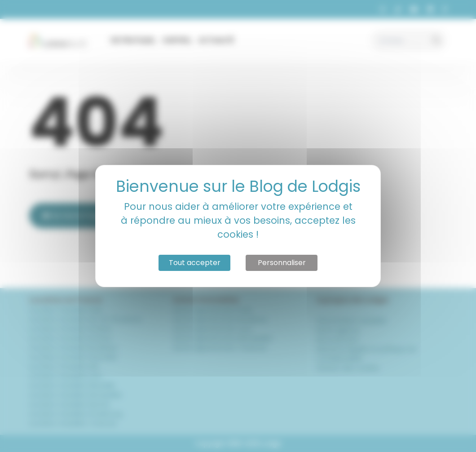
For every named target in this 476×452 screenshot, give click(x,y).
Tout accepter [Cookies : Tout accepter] (195, 263)
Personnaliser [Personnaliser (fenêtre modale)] (282, 263)
